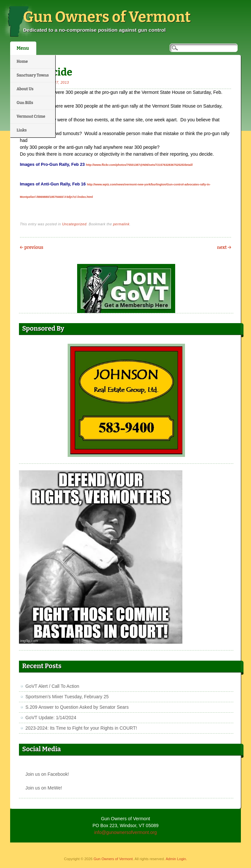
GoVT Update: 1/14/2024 (51, 718)
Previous (32, 247)
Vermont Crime (31, 116)
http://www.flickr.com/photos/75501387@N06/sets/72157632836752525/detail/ (139, 165)
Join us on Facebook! (47, 774)
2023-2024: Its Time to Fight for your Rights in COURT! (81, 728)
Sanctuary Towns (33, 75)
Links (22, 130)
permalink (121, 224)
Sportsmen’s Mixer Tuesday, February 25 (67, 697)
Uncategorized (74, 224)
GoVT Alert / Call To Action (52, 686)
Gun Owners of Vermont (107, 17)
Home (22, 61)
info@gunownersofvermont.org (125, 832)
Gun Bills (25, 103)
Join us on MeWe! (44, 788)
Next (224, 247)
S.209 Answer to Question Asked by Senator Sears (77, 707)
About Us (25, 89)
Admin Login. (176, 859)
